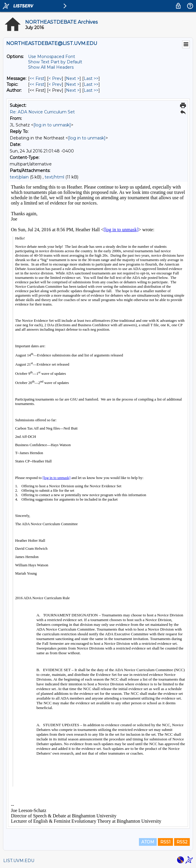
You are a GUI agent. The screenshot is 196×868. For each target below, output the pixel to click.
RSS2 (182, 842)
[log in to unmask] (52, 125)
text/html (54, 177)
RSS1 (165, 842)
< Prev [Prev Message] (55, 78)
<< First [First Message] (37, 78)
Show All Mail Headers (51, 67)
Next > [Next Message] (73, 78)
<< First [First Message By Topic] (37, 84)
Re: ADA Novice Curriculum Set (42, 112)
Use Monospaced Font (52, 57)
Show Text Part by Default (55, 62)
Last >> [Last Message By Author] (91, 90)
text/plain (19, 177)
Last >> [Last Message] (91, 78)
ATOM (148, 842)
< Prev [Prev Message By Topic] (55, 84)
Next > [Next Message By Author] (73, 90)
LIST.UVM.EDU (19, 861)
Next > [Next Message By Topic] (73, 84)
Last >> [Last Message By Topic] (91, 84)
